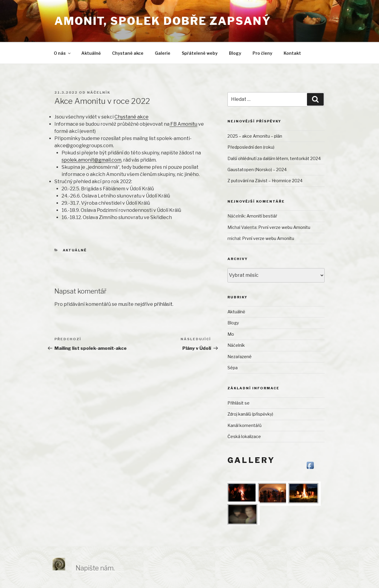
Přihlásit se (239, 403)
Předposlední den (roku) (251, 147)
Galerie (163, 53)
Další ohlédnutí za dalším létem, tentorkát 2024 (274, 158)
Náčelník (99, 92)
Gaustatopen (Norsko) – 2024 (257, 170)
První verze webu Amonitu (284, 227)
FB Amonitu (183, 124)
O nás (63, 53)
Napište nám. (95, 568)
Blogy (235, 53)
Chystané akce (128, 53)
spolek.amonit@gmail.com (91, 160)
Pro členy (262, 53)
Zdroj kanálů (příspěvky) (250, 414)
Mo (231, 334)
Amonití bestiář (262, 216)
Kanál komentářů (244, 425)
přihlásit (163, 304)
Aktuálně (91, 53)
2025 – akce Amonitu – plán (255, 136)
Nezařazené (240, 357)
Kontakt (292, 53)
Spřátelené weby (200, 53)
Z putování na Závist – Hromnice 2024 (265, 181)
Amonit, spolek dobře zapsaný (163, 21)
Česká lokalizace (244, 436)
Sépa (233, 368)
